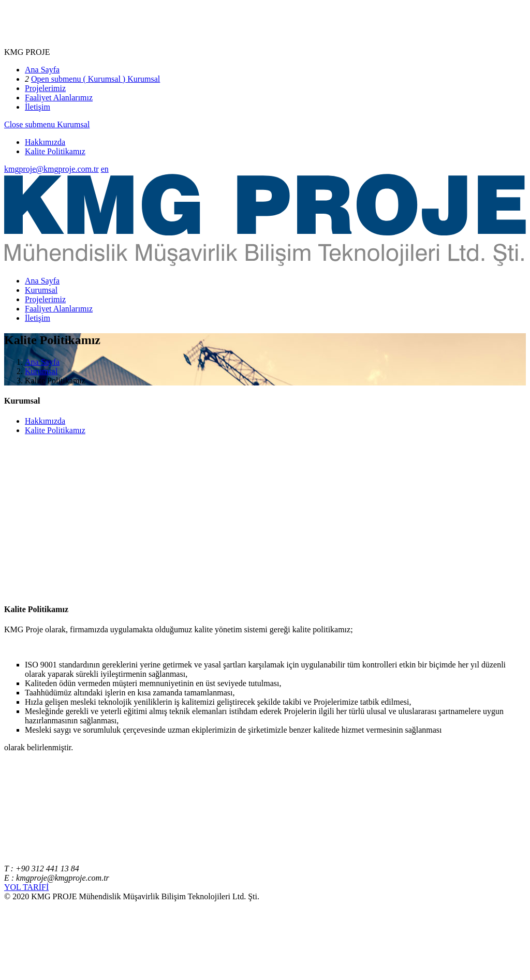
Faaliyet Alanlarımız (59, 98)
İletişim (38, 107)
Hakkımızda (45, 142)
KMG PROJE (27, 52)
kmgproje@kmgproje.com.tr (51, 169)
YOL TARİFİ (26, 887)
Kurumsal (143, 79)
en (105, 169)
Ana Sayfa (42, 70)
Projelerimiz (45, 88)
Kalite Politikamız (55, 151)
